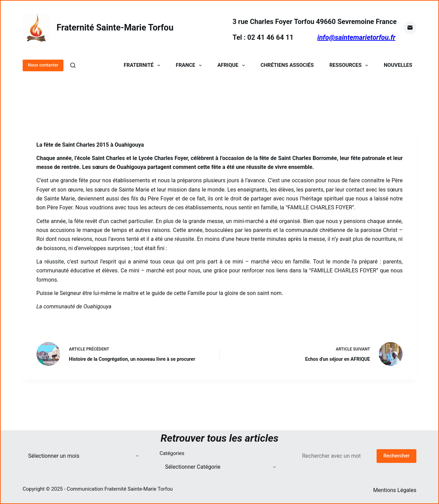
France (190, 65)
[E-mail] (410, 28)
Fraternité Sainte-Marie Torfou (115, 28)
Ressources (350, 65)
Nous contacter (43, 65)
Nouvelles (398, 65)
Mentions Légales (395, 490)
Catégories (172, 453)
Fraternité (143, 65)
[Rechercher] (73, 65)
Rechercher (396, 456)
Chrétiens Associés (287, 65)
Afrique (233, 65)
